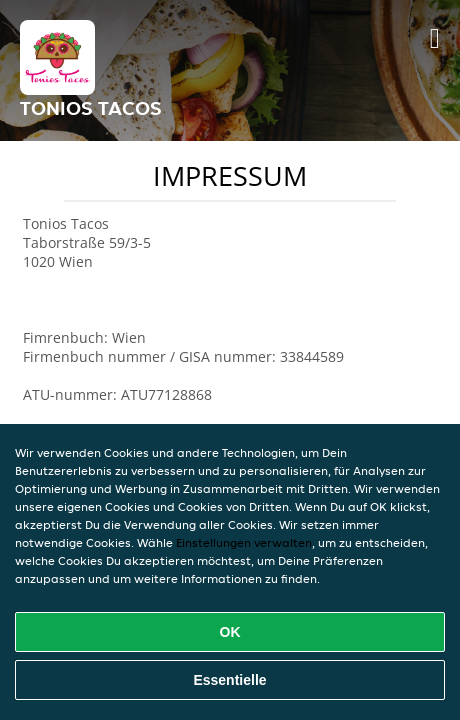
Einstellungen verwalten (244, 542)
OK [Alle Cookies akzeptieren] (230, 632)
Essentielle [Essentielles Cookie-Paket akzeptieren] (229, 680)
